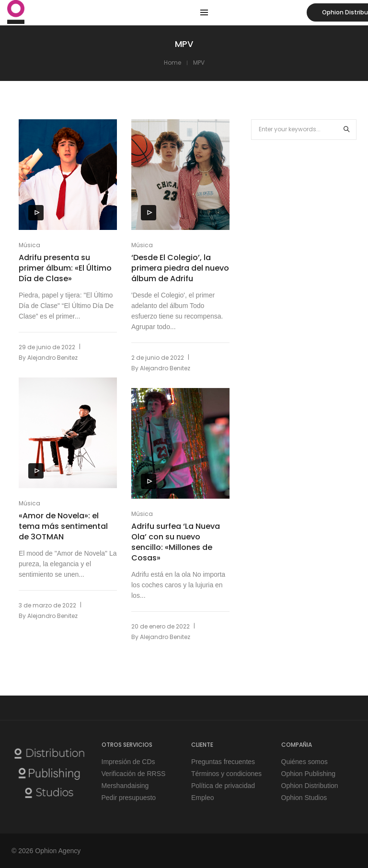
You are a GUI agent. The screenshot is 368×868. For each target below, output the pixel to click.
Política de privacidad (223, 786)
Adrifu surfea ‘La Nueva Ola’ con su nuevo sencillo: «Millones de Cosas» (176, 542)
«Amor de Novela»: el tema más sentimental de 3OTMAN (63, 526)
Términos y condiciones (226, 774)
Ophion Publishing (309, 774)
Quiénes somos (305, 762)
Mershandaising (125, 786)
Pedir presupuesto (129, 798)
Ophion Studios (304, 798)
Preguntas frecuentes (223, 762)
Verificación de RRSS (134, 774)
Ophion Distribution (310, 786)
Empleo (202, 798)
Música (29, 245)
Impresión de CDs (128, 762)
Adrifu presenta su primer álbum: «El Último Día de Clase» (65, 268)
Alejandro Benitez (52, 358)
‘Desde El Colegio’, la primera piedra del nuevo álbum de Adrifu (180, 268)
